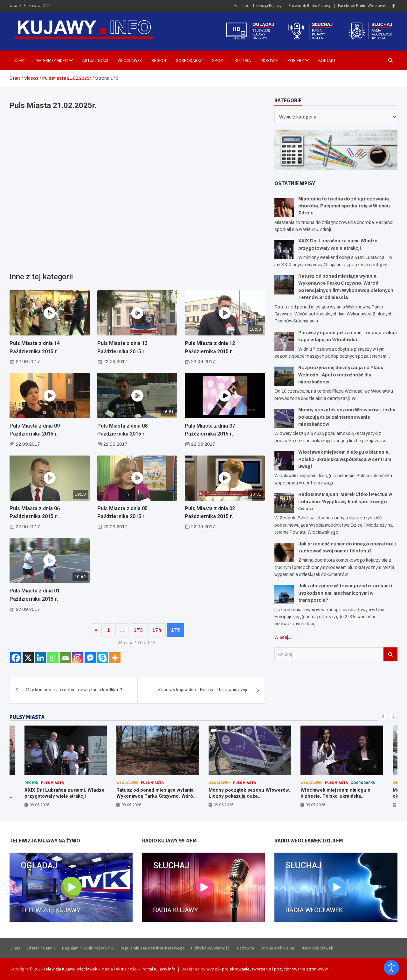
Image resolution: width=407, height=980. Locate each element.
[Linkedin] (41, 658)
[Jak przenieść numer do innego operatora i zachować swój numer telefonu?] (284, 553)
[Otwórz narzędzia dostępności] (391, 968)
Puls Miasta (52, 783)
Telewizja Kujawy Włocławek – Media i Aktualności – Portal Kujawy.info (110, 969)
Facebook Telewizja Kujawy (258, 6)
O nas (15, 948)
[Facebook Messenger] (90, 658)
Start (20, 60)
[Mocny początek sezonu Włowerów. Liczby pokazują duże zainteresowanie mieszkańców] (284, 419)
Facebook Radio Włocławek (362, 6)
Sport (219, 60)
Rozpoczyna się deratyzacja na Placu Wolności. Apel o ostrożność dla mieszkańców (341, 375)
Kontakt (327, 60)
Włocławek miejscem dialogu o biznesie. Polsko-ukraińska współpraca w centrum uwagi (345, 459)
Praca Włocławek (317, 948)
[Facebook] (16, 658)
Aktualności (95, 60)
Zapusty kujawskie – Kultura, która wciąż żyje (203, 690)
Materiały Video (52, 60)
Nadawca (245, 948)
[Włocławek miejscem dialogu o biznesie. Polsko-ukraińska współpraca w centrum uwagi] (284, 461)
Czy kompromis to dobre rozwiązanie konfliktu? (74, 690)
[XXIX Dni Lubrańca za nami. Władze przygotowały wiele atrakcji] (284, 250)
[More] (115, 658)
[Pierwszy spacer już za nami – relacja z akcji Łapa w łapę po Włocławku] (284, 341)
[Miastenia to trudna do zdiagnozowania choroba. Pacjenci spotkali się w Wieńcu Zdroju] (284, 208)
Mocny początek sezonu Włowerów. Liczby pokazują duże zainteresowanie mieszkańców (347, 417)
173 (138, 630)
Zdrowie (269, 60)
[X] (28, 658)
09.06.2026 (39, 805)
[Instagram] (78, 658)
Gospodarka (189, 60)
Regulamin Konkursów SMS (88, 948)
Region (159, 60)
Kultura (243, 60)
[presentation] (383, 717)
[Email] (65, 658)
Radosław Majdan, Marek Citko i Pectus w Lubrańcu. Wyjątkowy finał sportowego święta (345, 502)
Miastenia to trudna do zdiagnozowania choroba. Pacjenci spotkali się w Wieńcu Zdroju (344, 206)
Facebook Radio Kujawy (310, 6)
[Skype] (103, 658)
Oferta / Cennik (41, 948)
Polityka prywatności (211, 948)
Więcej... (283, 637)
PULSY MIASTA (27, 717)
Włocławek (130, 60)
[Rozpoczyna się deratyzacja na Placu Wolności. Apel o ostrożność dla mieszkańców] (284, 376)
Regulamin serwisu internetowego (152, 948)
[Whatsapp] (53, 658)
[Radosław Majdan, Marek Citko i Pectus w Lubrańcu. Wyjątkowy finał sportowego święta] (284, 503)
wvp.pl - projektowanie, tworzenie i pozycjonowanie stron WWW (267, 969)
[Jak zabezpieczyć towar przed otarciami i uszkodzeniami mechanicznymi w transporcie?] (284, 595)
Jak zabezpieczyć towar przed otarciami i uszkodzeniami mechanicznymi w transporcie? (345, 593)
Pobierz (296, 60)
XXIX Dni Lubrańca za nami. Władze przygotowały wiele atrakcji (65, 793)
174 (157, 630)
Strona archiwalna (277, 948)
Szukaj (390, 654)
